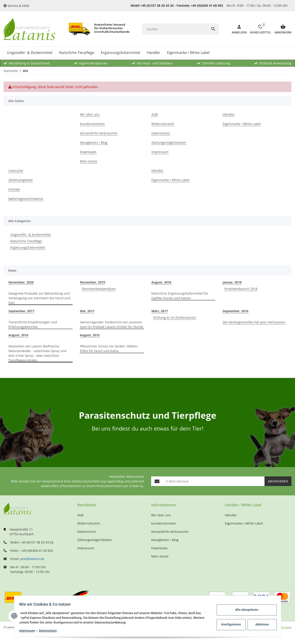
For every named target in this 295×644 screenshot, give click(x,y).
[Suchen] (175, 29)
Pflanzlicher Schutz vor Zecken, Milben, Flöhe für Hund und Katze (109, 349)
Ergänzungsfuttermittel (28, 247)
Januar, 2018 (232, 282)
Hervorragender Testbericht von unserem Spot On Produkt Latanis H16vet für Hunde (112, 324)
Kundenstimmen (164, 523)
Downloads (159, 548)
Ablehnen (260, 624)
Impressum (29, 631)
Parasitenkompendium (99, 289)
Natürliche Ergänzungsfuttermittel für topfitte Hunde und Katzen (180, 296)
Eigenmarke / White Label (244, 523)
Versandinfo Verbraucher (170, 532)
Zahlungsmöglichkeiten (95, 540)
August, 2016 (18, 335)
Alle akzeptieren (245, 610)
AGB (80, 515)
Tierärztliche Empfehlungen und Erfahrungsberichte (33, 324)
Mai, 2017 (87, 311)
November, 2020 (21, 282)
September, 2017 (21, 311)
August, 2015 (90, 335)
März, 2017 (160, 311)
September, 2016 (236, 311)
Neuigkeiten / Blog (165, 540)
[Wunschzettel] (259, 29)
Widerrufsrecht (89, 523)
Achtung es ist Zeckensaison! (175, 317)
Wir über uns (161, 515)
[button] (18, 6)
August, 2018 (161, 282)
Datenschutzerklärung (89, 481)
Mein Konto (160, 556)
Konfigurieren (230, 624)
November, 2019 (93, 282)
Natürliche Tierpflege (26, 241)
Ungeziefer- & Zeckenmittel (31, 235)
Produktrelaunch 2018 (241, 289)
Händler (231, 515)
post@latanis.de (32, 559)
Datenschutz (50, 631)
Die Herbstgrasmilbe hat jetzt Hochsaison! (254, 322)
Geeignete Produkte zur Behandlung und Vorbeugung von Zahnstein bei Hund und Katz (39, 298)
